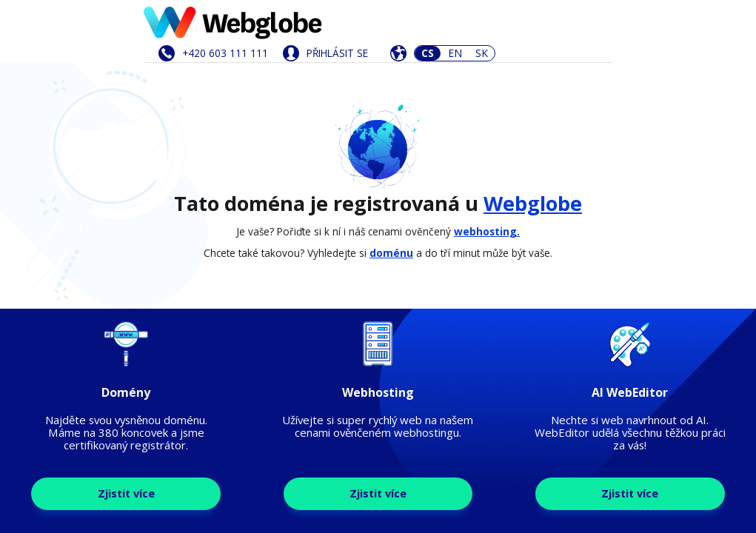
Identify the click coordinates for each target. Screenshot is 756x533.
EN (455, 53)
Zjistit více (126, 493)
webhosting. (487, 231)
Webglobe (533, 203)
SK (482, 53)
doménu (391, 253)
